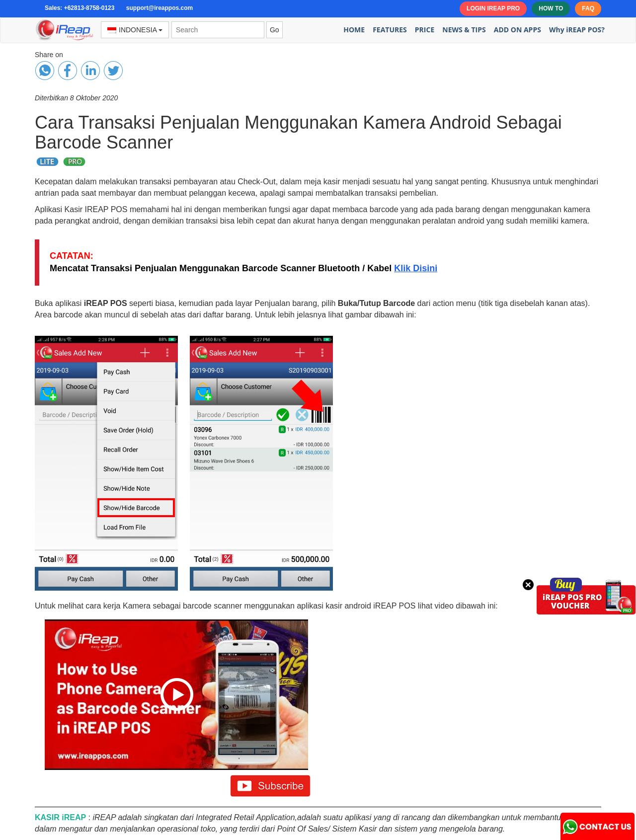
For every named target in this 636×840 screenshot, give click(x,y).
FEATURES (390, 30)
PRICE (425, 30)
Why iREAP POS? (577, 30)
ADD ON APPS (517, 30)
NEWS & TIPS (464, 30)
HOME (354, 30)
